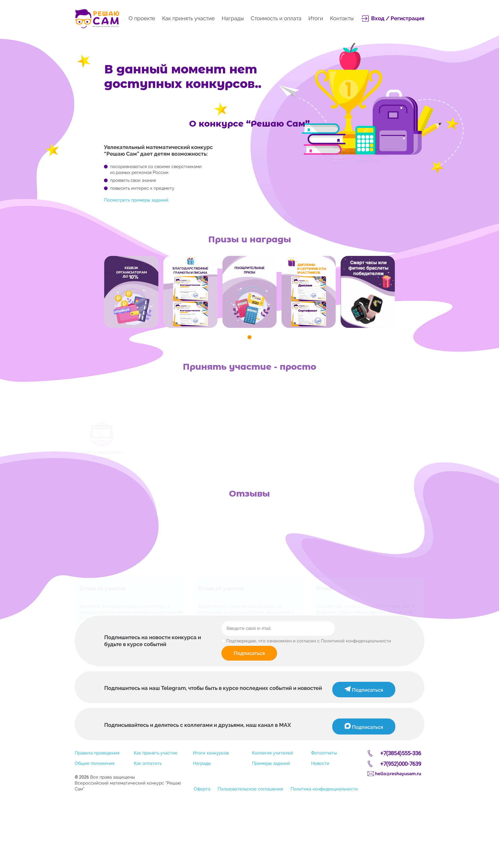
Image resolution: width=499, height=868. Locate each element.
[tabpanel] (131, 292)
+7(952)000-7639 (401, 764)
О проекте (142, 18)
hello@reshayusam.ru (398, 774)
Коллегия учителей (273, 753)
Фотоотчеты (324, 753)
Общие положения (95, 763)
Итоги (316, 18)
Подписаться (249, 653)
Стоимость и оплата (276, 18)
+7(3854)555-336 (401, 753)
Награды (233, 18)
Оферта (202, 789)
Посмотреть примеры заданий (136, 200)
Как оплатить (148, 763)
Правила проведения (97, 753)
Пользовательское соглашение (250, 789)
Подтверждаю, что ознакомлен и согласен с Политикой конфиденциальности (309, 641)
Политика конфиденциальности (324, 789)
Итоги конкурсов (211, 753)
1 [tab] (249, 337)
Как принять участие (188, 18)
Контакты (342, 18)
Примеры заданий (271, 763)
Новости (320, 763)
